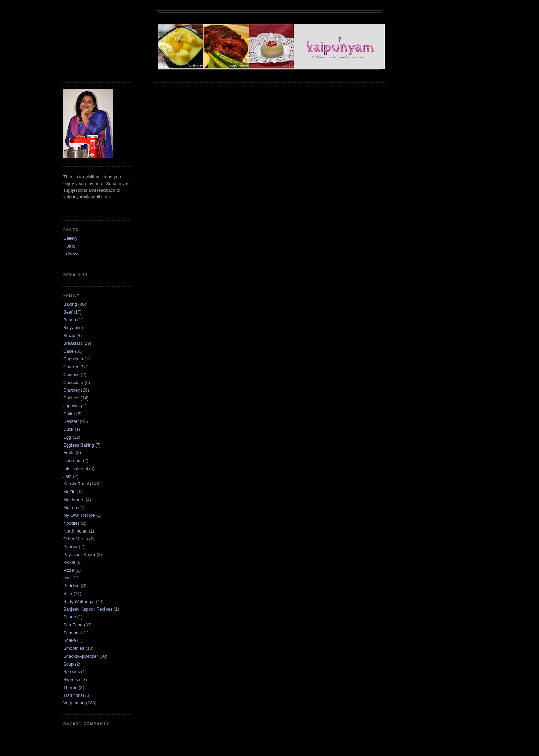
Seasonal (73, 633)
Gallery (70, 238)
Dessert (71, 421)
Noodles (71, 523)
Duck (68, 429)
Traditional (74, 695)
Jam (68, 476)
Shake (70, 640)
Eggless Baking (79, 445)
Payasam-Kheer (79, 554)
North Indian (75, 531)
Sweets (71, 680)
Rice (68, 594)
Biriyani (71, 327)
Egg (67, 437)
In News (71, 254)
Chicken (71, 367)
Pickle (69, 562)
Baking (70, 304)
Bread (69, 335)
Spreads (71, 672)
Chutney (71, 390)
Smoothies (74, 648)
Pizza (69, 570)
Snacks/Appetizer (81, 656)
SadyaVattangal (79, 601)
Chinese (71, 375)
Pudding (71, 586)
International (76, 468)
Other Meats (76, 539)
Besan (70, 320)
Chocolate (73, 382)
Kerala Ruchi (76, 484)
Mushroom (74, 500)
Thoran (70, 687)
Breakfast (73, 343)
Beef (68, 312)
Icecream (72, 461)
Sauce (70, 617)
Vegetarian (74, 703)
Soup (68, 664)
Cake (68, 351)
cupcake (71, 406)
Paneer (70, 546)
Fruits (69, 453)
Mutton (70, 508)
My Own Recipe (79, 515)
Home (69, 246)
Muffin (69, 492)
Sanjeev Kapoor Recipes (88, 609)
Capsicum (73, 359)
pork (68, 578)
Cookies (71, 398)
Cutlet (69, 414)
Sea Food (73, 625)
